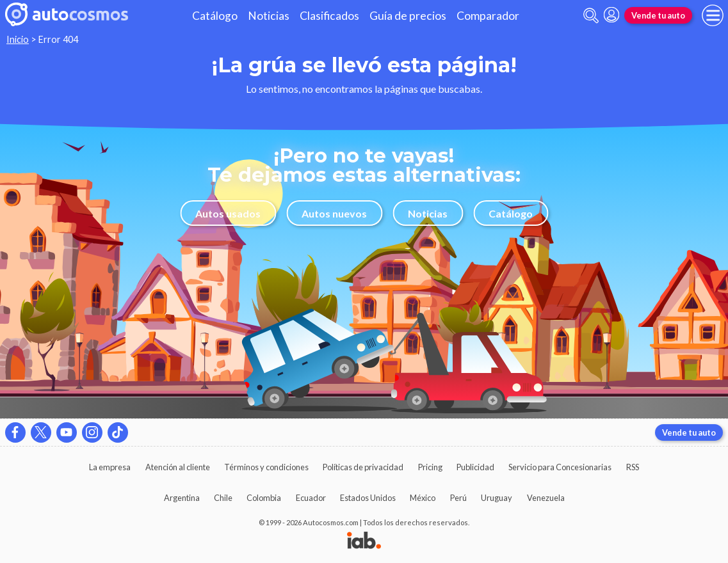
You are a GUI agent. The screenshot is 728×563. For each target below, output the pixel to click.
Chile (223, 498)
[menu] (713, 15)
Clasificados (329, 16)
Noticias (269, 16)
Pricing (430, 467)
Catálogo (215, 16)
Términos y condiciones (266, 467)
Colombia (264, 498)
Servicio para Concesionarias (560, 467)
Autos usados (228, 213)
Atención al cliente (178, 467)
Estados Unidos (368, 498)
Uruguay (497, 498)
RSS (633, 467)
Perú (458, 498)
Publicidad (475, 467)
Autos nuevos (334, 213)
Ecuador (311, 498)
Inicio (18, 39)
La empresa (110, 467)
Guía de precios (408, 16)
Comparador (488, 16)
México (423, 498)
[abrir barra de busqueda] (591, 16)
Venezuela (546, 498)
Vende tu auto (658, 15)
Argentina (182, 498)
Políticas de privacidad (363, 467)
